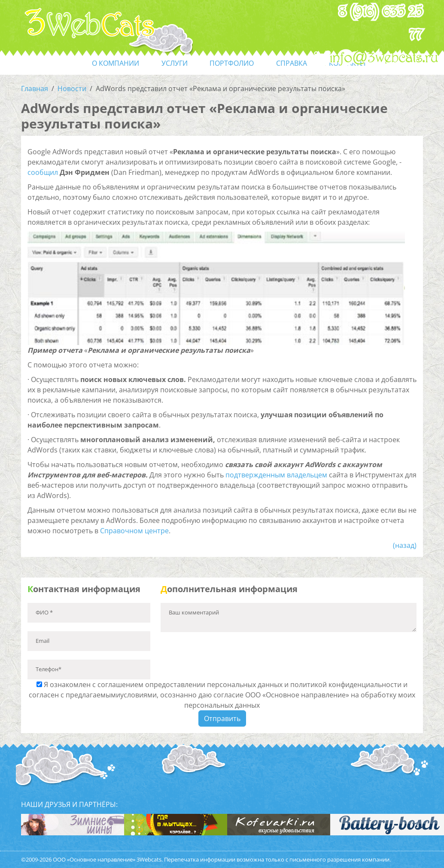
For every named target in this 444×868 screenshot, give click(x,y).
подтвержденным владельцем (276, 475)
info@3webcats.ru (384, 58)
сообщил (43, 172)
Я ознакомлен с (222, 695)
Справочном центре (134, 531)
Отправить (222, 718)
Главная (35, 89)
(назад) (405, 545)
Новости (72, 89)
